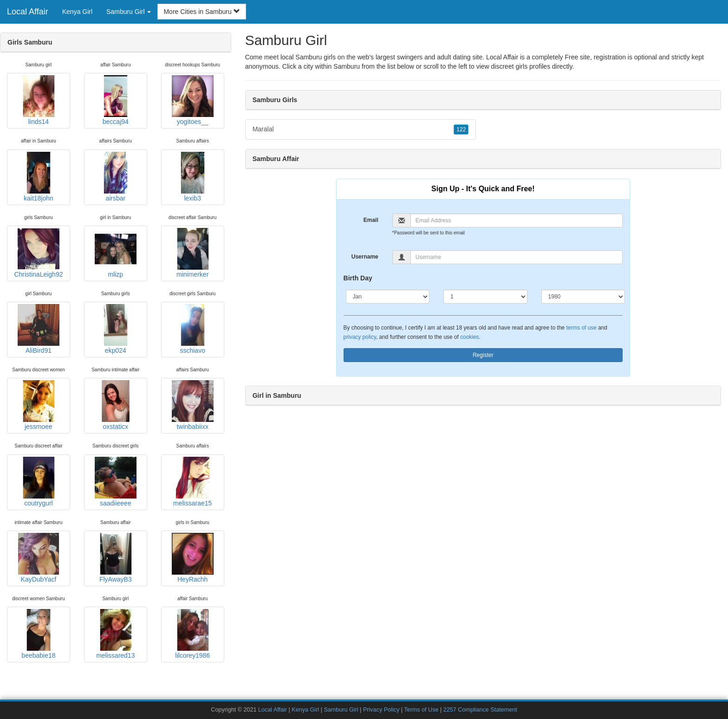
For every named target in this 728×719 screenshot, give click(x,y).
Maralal (361, 130)
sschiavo (193, 329)
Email (371, 220)
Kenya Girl (77, 12)
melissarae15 (193, 482)
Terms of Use (421, 710)
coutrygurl (39, 482)
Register (483, 355)
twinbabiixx (193, 405)
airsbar (116, 177)
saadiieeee (116, 482)
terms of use (581, 328)
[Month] (388, 297)
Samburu (347, 66)
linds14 (39, 100)
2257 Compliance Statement (480, 710)
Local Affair (28, 12)
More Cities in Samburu (201, 12)
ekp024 (116, 329)
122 (461, 130)
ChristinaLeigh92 (38, 253)
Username (365, 257)
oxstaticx (116, 405)
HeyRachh (193, 558)
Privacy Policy (381, 710)
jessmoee (39, 405)
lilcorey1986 (193, 634)
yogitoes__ (193, 100)
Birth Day (358, 278)
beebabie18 (39, 634)
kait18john (39, 177)
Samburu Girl (341, 710)
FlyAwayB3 (116, 558)
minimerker (193, 253)
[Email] (517, 220)
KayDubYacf (39, 558)
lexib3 (193, 177)
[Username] (517, 257)
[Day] (485, 297)
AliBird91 (39, 329)
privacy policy (360, 337)
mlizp (116, 253)
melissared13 (116, 634)
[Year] (583, 297)
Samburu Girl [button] (129, 12)
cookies (469, 337)
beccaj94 (116, 100)
